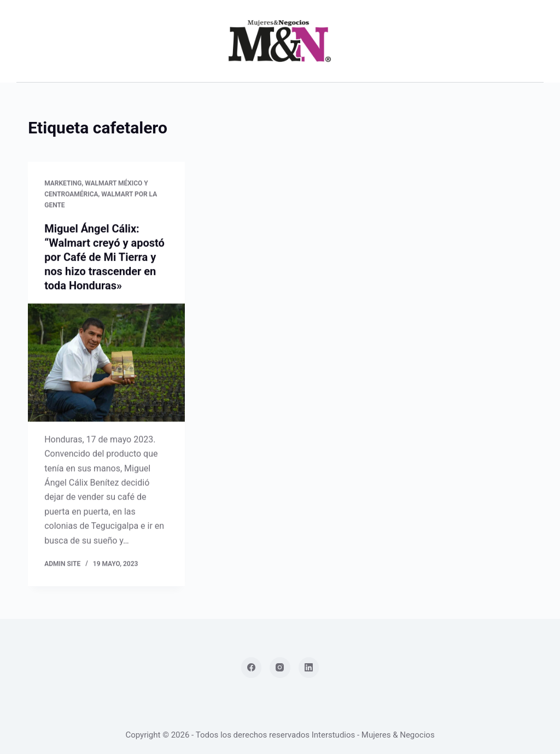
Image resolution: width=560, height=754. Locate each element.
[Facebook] (252, 668)
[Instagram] (280, 668)
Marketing (63, 184)
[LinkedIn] (309, 668)
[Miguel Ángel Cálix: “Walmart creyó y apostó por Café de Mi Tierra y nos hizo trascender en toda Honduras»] (106, 363)
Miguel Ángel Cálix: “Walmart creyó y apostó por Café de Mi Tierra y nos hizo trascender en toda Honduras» (104, 258)
